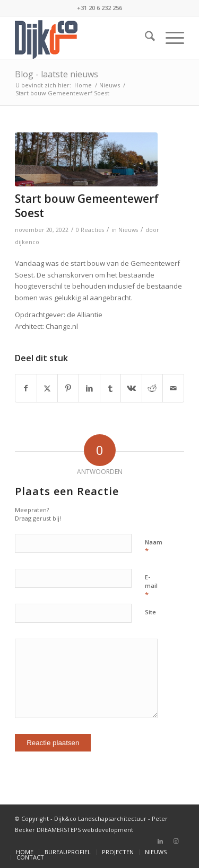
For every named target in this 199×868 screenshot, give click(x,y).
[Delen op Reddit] (153, 388)
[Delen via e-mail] (173, 388)
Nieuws (128, 230)
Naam (154, 547)
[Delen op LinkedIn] (89, 388)
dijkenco (27, 242)
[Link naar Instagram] (176, 841)
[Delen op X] (47, 388)
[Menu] (170, 38)
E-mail (151, 586)
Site (150, 612)
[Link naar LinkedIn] (160, 841)
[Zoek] (145, 38)
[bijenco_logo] (83, 38)
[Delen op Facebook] (26, 388)
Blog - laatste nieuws (57, 74)
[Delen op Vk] (131, 388)
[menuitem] (145, 38)
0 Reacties (90, 230)
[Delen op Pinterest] (68, 388)
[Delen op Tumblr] (111, 388)
